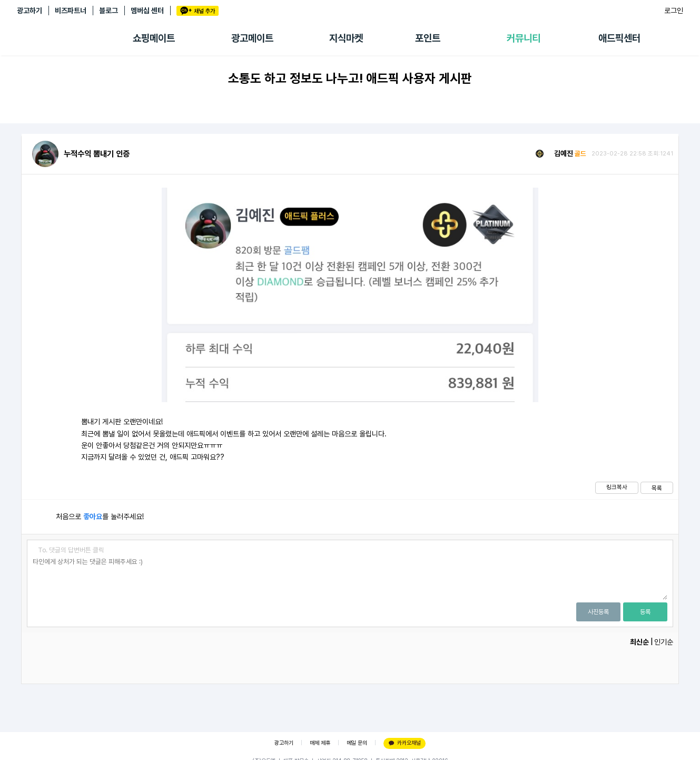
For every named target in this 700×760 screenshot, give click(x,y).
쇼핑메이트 (154, 38)
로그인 (674, 11)
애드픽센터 (619, 38)
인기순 (664, 642)
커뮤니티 (524, 38)
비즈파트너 (71, 11)
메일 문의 (357, 743)
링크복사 (617, 487)
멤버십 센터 (147, 11)
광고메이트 (252, 38)
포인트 (428, 38)
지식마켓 (346, 38)
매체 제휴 (320, 743)
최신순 (639, 642)
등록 (645, 612)
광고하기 (29, 11)
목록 (657, 488)
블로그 (109, 11)
